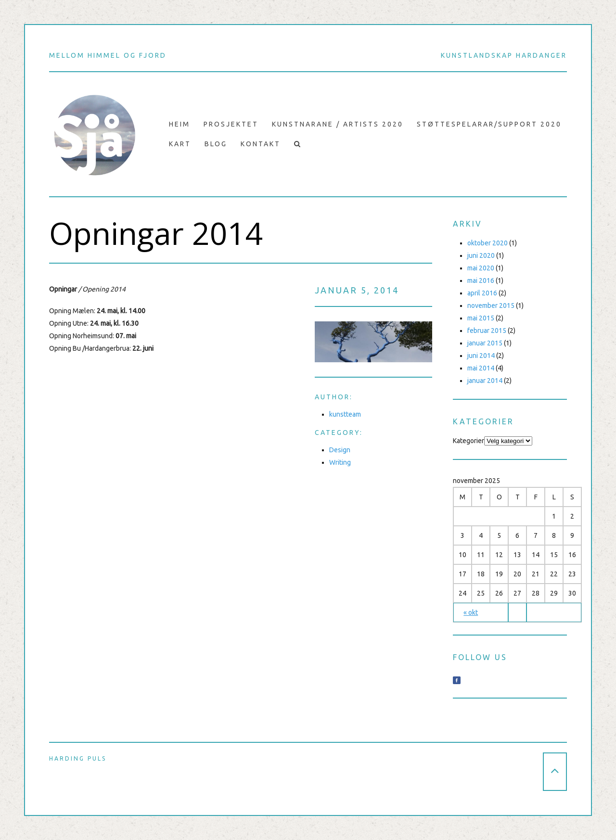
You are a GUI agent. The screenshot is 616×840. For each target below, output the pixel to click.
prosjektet (231, 124)
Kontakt (261, 144)
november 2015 (491, 305)
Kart (180, 144)
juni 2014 (481, 356)
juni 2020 (481, 255)
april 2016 (482, 293)
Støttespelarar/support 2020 (489, 124)
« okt (471, 612)
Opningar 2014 (156, 233)
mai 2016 (481, 280)
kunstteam (345, 414)
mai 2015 (481, 318)
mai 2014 (481, 368)
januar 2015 (485, 343)
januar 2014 (485, 381)
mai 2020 (481, 268)
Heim (180, 124)
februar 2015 (487, 331)
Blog (216, 144)
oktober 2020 (488, 243)
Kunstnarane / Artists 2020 (338, 124)
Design (340, 450)
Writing (340, 462)
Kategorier (468, 441)
